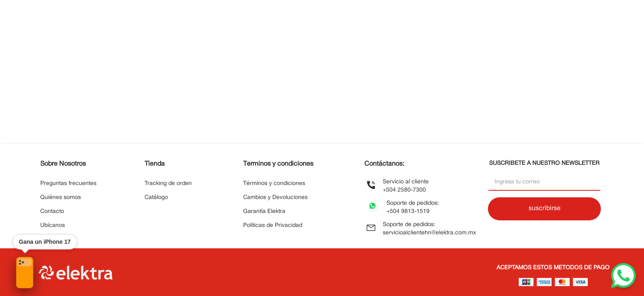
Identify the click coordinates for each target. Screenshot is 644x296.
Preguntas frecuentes (68, 184)
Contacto (52, 212)
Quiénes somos (61, 198)
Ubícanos (53, 225)
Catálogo (156, 198)
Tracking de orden (168, 184)
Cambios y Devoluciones (275, 198)
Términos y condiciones (274, 184)
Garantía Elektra (264, 212)
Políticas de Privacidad (273, 225)
